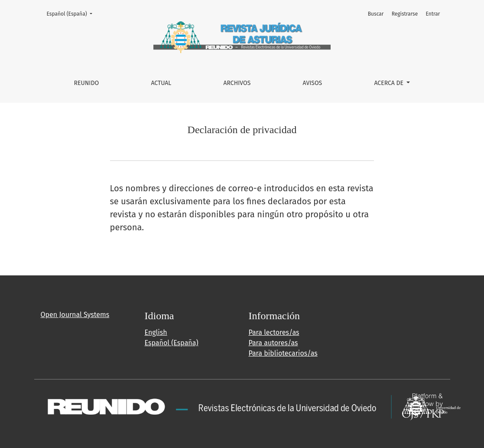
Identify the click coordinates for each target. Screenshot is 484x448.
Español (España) (72, 13)
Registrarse (405, 14)
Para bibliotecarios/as (283, 353)
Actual (161, 83)
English (156, 332)
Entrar (433, 14)
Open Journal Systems (75, 315)
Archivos (237, 83)
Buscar (376, 14)
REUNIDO (87, 83)
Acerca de (389, 83)
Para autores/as (273, 343)
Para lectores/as (274, 332)
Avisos (313, 83)
